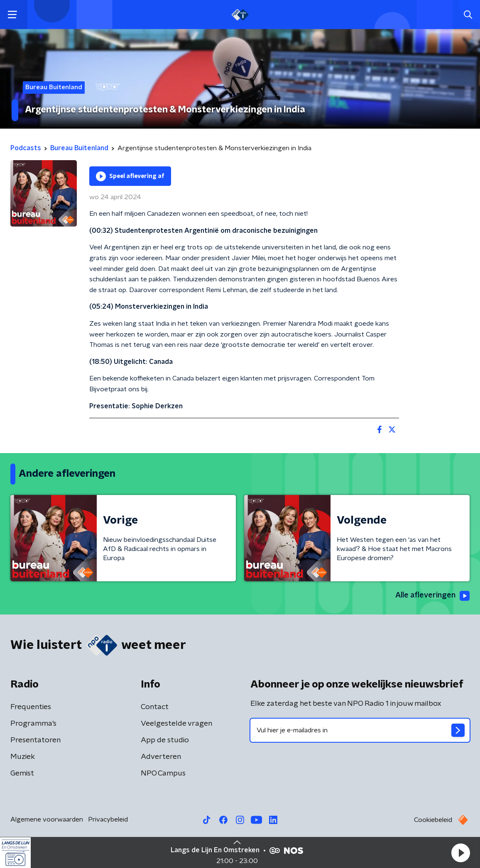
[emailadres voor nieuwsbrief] (360, 730)
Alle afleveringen (432, 596)
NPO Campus (163, 773)
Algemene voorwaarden (47, 819)
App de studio (165, 740)
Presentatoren (36, 740)
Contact (155, 707)
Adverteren (161, 757)
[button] (460, 853)
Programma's (33, 724)
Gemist (22, 773)
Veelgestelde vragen (176, 724)
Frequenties (31, 707)
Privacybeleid (108, 819)
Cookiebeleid (433, 820)
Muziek (23, 757)
